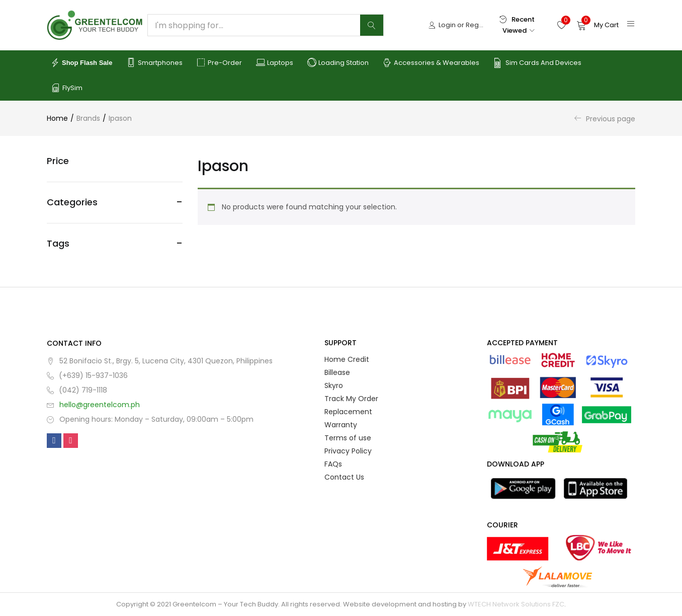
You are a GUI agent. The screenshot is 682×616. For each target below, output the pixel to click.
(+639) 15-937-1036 (93, 375)
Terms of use (348, 438)
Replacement (348, 412)
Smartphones (154, 63)
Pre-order (219, 63)
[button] (598, 25)
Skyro (334, 386)
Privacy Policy (348, 451)
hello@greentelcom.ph (100, 405)
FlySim (67, 88)
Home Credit (347, 359)
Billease (337, 372)
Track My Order (351, 399)
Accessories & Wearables (431, 63)
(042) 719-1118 (83, 390)
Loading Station (338, 63)
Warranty (341, 425)
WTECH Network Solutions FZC (516, 604)
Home (57, 118)
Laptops (275, 63)
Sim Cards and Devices (537, 63)
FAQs (333, 464)
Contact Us (344, 477)
